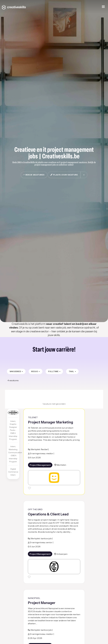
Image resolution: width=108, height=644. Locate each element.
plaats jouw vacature (64, 175)
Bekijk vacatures (34, 175)
